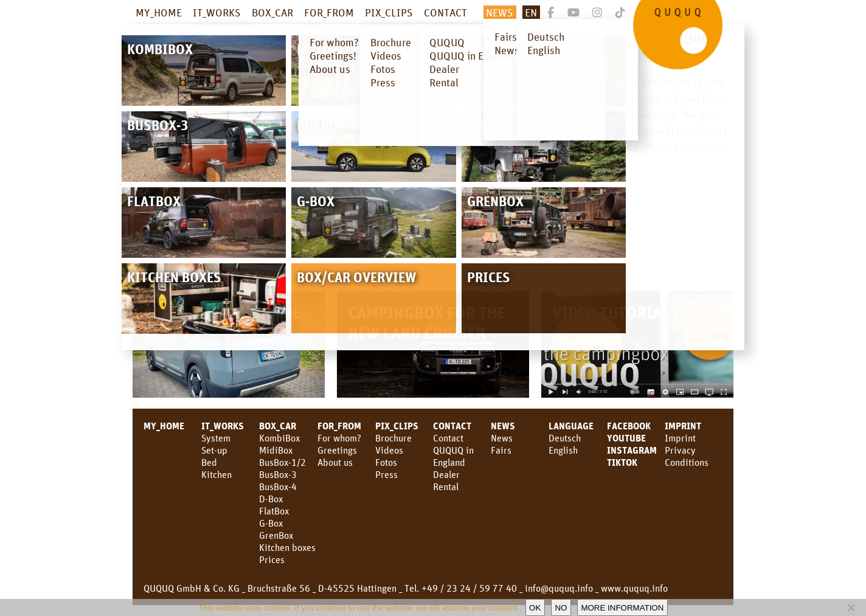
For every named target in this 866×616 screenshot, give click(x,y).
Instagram (632, 450)
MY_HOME (159, 12)
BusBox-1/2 (282, 462)
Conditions (687, 462)
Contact (448, 438)
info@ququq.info (559, 588)
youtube (626, 438)
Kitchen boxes (287, 547)
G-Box (271, 523)
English (563, 450)
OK (535, 608)
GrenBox (276, 535)
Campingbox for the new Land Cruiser (426, 322)
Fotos (386, 462)
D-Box (271, 499)
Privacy (680, 450)
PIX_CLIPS (389, 12)
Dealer (446, 474)
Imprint (683, 426)
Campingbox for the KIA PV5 (222, 322)
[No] (851, 607)
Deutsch (565, 438)
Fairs (501, 450)
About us (335, 462)
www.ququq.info (634, 588)
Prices (272, 559)
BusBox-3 (278, 474)
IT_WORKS (217, 12)
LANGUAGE (571, 426)
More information (622, 608)
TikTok (622, 462)
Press (386, 474)
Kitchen (216, 474)
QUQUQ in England (453, 456)
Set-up (214, 450)
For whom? (339, 438)
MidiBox (276, 450)
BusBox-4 (278, 486)
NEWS (500, 12)
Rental (446, 486)
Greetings (337, 450)
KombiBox (279, 438)
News (503, 426)
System (216, 438)
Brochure (393, 438)
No (561, 608)
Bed (209, 462)
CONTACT (445, 12)
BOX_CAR (272, 12)
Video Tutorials (615, 312)
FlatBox (274, 511)
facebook (629, 426)
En (531, 12)
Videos (389, 450)
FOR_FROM (329, 12)
